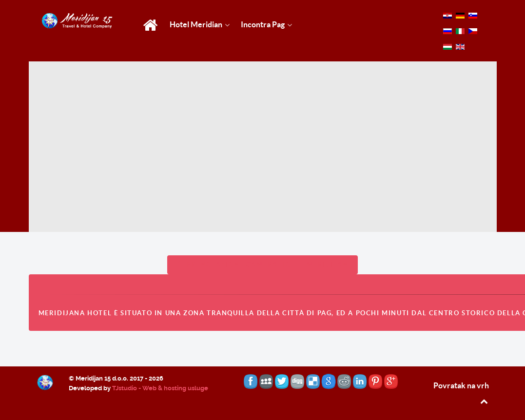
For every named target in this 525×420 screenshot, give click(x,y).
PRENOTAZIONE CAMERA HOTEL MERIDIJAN (262, 264)
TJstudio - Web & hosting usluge (160, 388)
